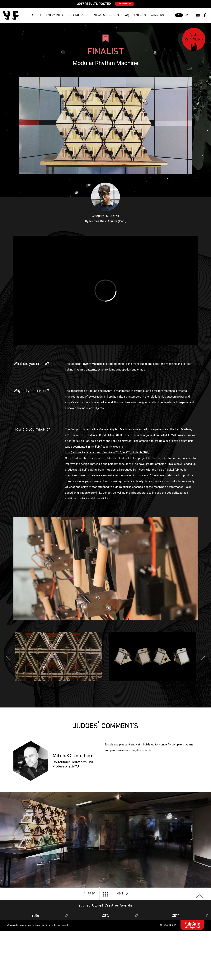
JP (187, 15)
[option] (59, 656)
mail (198, 15)
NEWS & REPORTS (106, 15)
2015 (105, 916)
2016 (35, 916)
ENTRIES (140, 15)
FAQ (126, 15)
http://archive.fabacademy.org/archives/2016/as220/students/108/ (107, 452)
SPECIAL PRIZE (78, 15)
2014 (176, 916)
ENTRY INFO (54, 15)
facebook (205, 15)
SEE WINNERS (124, 4)
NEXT (122, 894)
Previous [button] (8, 656)
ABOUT (36, 15)
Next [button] (203, 656)
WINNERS (157, 15)
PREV (89, 894)
